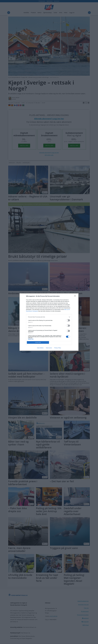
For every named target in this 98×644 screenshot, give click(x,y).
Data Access (49, 348)
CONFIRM (38, 342)
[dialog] (49, 322)
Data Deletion (40, 348)
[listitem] (49, 317)
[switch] (68, 320)
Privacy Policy (58, 348)
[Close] (75, 296)
